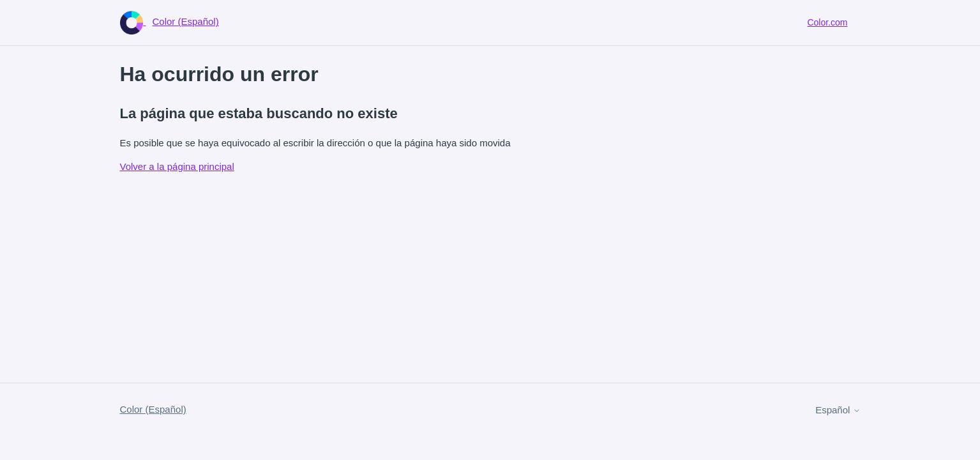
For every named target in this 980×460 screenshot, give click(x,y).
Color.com (827, 22)
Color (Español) (153, 409)
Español (838, 410)
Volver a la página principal (177, 166)
